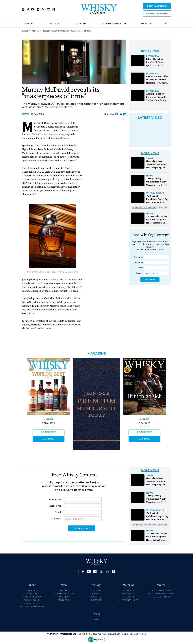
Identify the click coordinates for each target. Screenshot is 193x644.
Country (139, 273)
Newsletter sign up (157, 14)
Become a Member (157, 6)
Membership (128, 597)
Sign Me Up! (150, 279)
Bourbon (96, 600)
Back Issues (129, 594)
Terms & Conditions (32, 597)
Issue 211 (144, 419)
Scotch (96, 603)
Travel (151, 158)
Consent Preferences (32, 606)
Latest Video (150, 118)
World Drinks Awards (161, 590)
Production (64, 600)
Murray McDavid (31, 325)
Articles (29, 23)
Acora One (140, 634)
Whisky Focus (155, 193)
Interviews (64, 597)
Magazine (81, 23)
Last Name (138, 262)
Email (140, 268)
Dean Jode (43, 149)
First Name (138, 257)
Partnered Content (64, 594)
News (26, 114)
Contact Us (32, 590)
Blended (96, 594)
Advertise (32, 594)
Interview (153, 56)
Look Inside (49, 432)
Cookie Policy (32, 603)
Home (25, 31)
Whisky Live (97, 619)
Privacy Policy (32, 600)
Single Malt (96, 597)
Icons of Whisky (161, 597)
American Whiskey (128, 600)
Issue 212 (49, 419)
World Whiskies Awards (161, 594)
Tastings (55, 23)
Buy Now (49, 439)
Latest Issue (129, 590)
